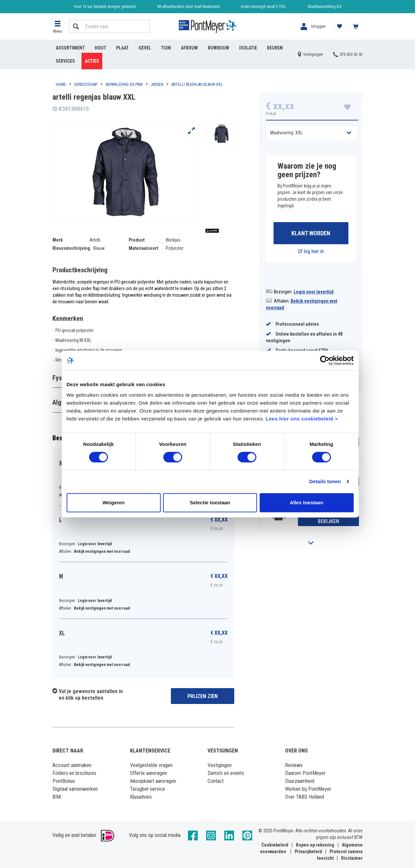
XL (62, 633)
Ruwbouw (219, 48)
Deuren (275, 48)
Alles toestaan (307, 503)
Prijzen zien (203, 696)
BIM (57, 797)
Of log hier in (311, 251)
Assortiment (70, 48)
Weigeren (113, 503)
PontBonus (64, 781)
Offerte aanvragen (148, 773)
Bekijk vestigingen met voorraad (102, 551)
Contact (216, 781)
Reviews (294, 765)
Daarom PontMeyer (305, 773)
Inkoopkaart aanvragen (153, 781)
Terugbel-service (147, 789)
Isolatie (248, 48)
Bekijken (328, 521)
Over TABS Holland (305, 797)
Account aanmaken (72, 765)
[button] (57, 26)
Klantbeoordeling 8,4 (324, 7)
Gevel (145, 48)
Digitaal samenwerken (75, 789)
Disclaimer (352, 858)
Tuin (166, 48)
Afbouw (189, 48)
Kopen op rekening (315, 845)
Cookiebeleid (275, 845)
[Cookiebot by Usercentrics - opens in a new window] (325, 361)
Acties (92, 61)
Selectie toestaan (210, 503)
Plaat (122, 48)
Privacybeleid (308, 851)
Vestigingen (220, 765)
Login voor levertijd (314, 292)
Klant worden (311, 233)
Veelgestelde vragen (151, 765)
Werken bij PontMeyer (308, 789)
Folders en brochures (74, 773)
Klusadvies (141, 797)
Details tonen (325, 483)
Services (65, 61)
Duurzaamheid (300, 781)
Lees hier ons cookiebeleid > (302, 420)
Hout (100, 48)
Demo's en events (226, 773)
